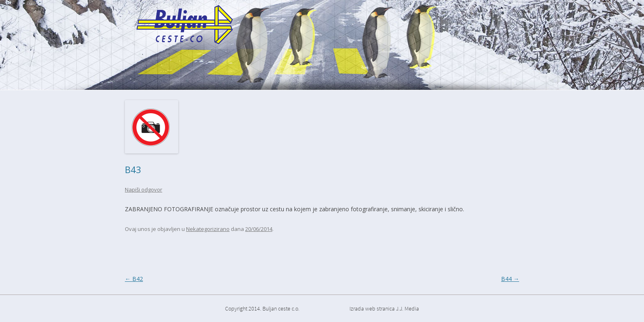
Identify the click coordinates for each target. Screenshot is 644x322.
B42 (134, 279)
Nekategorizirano (208, 229)
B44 (510, 279)
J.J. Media (407, 308)
